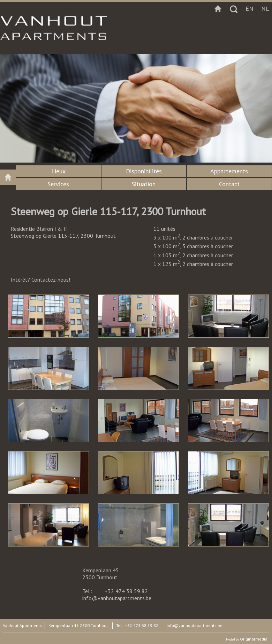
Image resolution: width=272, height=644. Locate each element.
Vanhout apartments (8, 177)
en (250, 9)
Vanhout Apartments (22, 625)
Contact (229, 184)
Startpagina (218, 9)
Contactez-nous (50, 280)
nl (265, 9)
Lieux (58, 171)
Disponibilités (144, 171)
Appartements (229, 171)
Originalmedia (254, 639)
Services (58, 184)
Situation (144, 184)
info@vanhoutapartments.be (117, 598)
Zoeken (234, 9)
